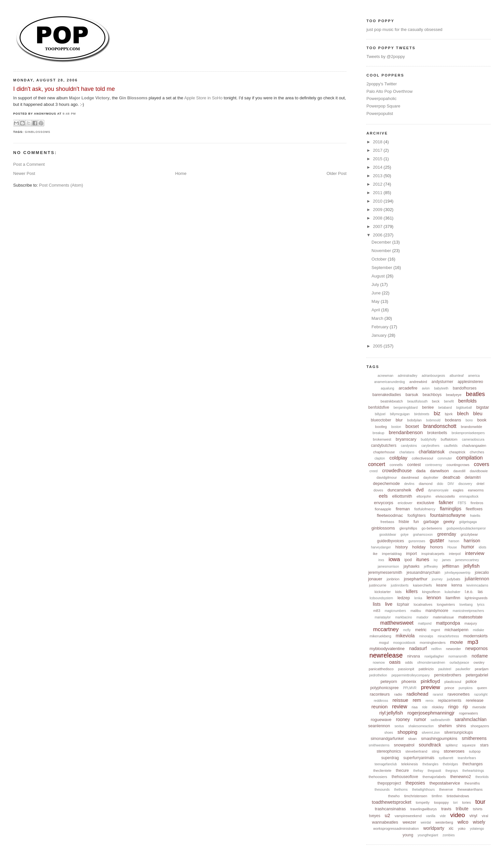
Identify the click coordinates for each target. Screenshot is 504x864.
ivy (436, 560)
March (378, 318)
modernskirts (475, 636)
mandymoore (437, 611)
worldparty (434, 828)
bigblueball (464, 408)
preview (431, 687)
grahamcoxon (423, 535)
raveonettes (459, 694)
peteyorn (389, 681)
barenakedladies (387, 395)
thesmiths (472, 783)
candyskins (409, 446)
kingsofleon (431, 592)
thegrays (452, 771)
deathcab (452, 477)
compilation (470, 458)
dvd (420, 490)
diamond (426, 484)
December (382, 242)
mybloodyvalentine (387, 649)
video (458, 815)
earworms (476, 490)
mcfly (407, 630)
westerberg (444, 822)
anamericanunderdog (390, 382)
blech (463, 413)
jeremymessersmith (385, 573)
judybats (454, 579)
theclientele (382, 771)
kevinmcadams (477, 585)
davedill (459, 471)
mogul (384, 643)
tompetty (423, 802)
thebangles (430, 764)
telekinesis (410, 764)
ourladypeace (459, 663)
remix (429, 701)
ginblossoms (37, 132)
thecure (402, 771)
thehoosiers (378, 777)
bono (469, 420)
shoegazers (480, 726)
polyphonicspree (384, 688)
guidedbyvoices (391, 541)
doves (378, 490)
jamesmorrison (388, 567)
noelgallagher (434, 656)
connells (396, 465)
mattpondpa (448, 623)
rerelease (475, 700)
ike (375, 554)
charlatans (407, 452)
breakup (378, 433)
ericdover (405, 503)
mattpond (425, 623)
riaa (414, 707)
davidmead (410, 477)
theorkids (482, 777)
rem (417, 700)
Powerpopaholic (381, 99)
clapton (380, 458)
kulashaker (453, 592)
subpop (475, 751)
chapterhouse (384, 452)
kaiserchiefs (422, 585)
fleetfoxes (474, 509)
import (411, 554)
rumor (420, 719)
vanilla (431, 816)
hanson (454, 541)
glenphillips (408, 528)
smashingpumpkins (439, 738)
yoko (462, 829)
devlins (409, 484)
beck (436, 401)
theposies (415, 783)
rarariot (438, 694)
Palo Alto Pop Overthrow (389, 91)
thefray (418, 771)
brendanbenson (406, 432)
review (399, 707)
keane (442, 585)
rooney (403, 719)
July (376, 284)
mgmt (436, 630)
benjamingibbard (406, 408)
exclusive (425, 503)
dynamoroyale (438, 490)
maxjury (471, 623)
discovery (465, 484)
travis (446, 809)
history (401, 547)
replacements (450, 701)
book (482, 420)
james (447, 560)
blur (399, 420)
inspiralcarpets (433, 554)
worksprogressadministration (396, 829)
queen (482, 688)
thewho (394, 796)
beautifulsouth (417, 401)
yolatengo (477, 829)
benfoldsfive (379, 407)
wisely (479, 822)
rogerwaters (469, 713)
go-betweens (432, 528)
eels (383, 496)
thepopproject (389, 783)
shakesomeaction (421, 726)
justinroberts (399, 585)
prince (449, 688)
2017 (378, 150)
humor (468, 547)
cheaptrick (457, 452)
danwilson (440, 471)
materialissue (443, 617)
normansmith (458, 656)
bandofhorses (465, 388)
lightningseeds (476, 598)
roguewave (381, 720)
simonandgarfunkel (387, 739)
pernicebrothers (448, 675)
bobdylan (415, 420)
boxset (412, 426)
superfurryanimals (419, 758)
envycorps (384, 503)
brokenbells (437, 433)
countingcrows (458, 465)
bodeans (453, 420)
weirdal (426, 822)
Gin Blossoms (133, 98)
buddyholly (428, 439)
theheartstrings (473, 771)
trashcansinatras (390, 809)
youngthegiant (428, 835)
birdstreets (422, 414)
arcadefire (408, 388)
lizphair (403, 604)
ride (425, 707)
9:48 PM (69, 114)
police (471, 681)
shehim (445, 726)
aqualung (387, 388)
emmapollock (469, 496)
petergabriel (477, 675)
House (452, 547)
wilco (463, 822)
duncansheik (399, 490)
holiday (419, 547)
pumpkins (466, 688)
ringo (453, 707)
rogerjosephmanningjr (431, 713)
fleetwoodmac (390, 515)
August (379, 276)
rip (466, 707)
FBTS (462, 503)
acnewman (385, 376)
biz (437, 413)
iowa (394, 559)
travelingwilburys (423, 809)
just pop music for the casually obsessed (404, 29)
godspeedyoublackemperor (466, 528)
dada (421, 471)
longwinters (446, 604)
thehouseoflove (405, 777)
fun (416, 522)
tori (455, 803)
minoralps (426, 636)
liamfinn (453, 598)
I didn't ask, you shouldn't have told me (64, 89)
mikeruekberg (380, 636)
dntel (481, 484)
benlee (428, 407)
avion (426, 388)
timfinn (437, 796)
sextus (399, 726)
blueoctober (381, 420)
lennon (434, 597)
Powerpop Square (383, 106)
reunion (380, 707)
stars (484, 745)
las (480, 592)
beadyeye (454, 395)
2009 (378, 210)
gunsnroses (417, 541)
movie (456, 642)
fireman (403, 509)
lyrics (481, 605)
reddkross (381, 701)
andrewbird (418, 382)
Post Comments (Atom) (61, 185)
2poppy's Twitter (381, 84)
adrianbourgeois (433, 376)
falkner (446, 502)
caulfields (451, 446)
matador (422, 617)
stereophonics (389, 751)
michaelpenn (456, 630)
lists (377, 604)
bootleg (381, 427)
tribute (462, 809)
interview (475, 553)
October (380, 259)
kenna (457, 585)
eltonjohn (424, 496)
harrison (472, 541)
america (474, 376)
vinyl (473, 816)
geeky (449, 522)
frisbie (404, 522)
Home (181, 173)
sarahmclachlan (470, 719)
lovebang (466, 605)
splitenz (451, 745)
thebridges (450, 764)
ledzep (404, 598)
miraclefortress (448, 636)
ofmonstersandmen (431, 663)
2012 (378, 184)
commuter (445, 458)
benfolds (467, 401)
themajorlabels (434, 777)
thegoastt (434, 771)
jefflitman (451, 566)
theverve (446, 789)
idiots (482, 547)
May (376, 301)
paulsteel (445, 669)
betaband (445, 408)
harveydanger (381, 547)
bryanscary (406, 439)
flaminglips (451, 509)
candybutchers (384, 446)
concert (376, 464)
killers (412, 591)
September (382, 268)
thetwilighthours (423, 790)
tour (480, 802)
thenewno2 (461, 777)
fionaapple (383, 509)
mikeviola (405, 636)
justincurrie (378, 585)
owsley (479, 662)
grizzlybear (469, 534)
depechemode (386, 483)
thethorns (401, 790)
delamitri (473, 477)
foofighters (416, 516)
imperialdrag (392, 554)
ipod (408, 560)
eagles (458, 490)
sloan (412, 739)
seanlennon (379, 726)
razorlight (481, 694)
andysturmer (442, 382)
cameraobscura (473, 439)
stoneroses (454, 751)
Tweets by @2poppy (385, 57)
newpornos (476, 648)
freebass (387, 522)
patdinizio (426, 669)
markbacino (404, 617)
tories (466, 802)
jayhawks (411, 566)
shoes (389, 733)
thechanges (472, 764)
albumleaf (457, 376)
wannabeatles (385, 822)
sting (435, 751)
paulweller (463, 669)
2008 (378, 218)
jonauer (375, 579)
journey (437, 579)
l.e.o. (469, 592)
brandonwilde (471, 427)
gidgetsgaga (468, 522)
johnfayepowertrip (458, 573)
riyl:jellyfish (391, 713)
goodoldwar (388, 535)
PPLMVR (410, 688)
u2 (388, 815)
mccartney (386, 629)
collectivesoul (422, 458)
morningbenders (433, 643)
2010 (378, 201)
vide (443, 816)
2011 (378, 193)
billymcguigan (400, 414)
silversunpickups (458, 732)
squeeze (469, 745)
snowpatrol (404, 745)
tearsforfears (467, 758)
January (380, 335)
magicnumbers (395, 611)
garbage (431, 522)
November (382, 251)
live (389, 604)
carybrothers (430, 446)
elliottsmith (402, 496)
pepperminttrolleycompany (411, 675)
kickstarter (383, 592)
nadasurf (418, 648)
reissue (400, 700)
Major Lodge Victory (89, 98)
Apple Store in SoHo (203, 98)
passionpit (406, 669)
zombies (448, 835)
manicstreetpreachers (468, 611)
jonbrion (393, 579)
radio (398, 694)
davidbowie (479, 471)
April (376, 310)
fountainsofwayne (448, 515)
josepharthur (415, 579)
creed (374, 471)
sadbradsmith (441, 720)
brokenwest (382, 439)
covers (481, 464)
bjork (449, 414)
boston (396, 427)
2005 (378, 346)
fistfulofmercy (425, 509)
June (377, 293)
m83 (377, 611)
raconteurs (380, 694)
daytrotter (431, 477)
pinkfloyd (430, 681)
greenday (447, 534)
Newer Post (24, 173)
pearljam (482, 669)
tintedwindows (458, 796)
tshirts (477, 809)
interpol (455, 554)
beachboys (432, 395)
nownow (379, 663)
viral (485, 816)
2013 (378, 176)
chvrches (477, 452)
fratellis (475, 516)
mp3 (473, 642)
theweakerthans (470, 789)
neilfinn (437, 649)
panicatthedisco (381, 669)
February (381, 327)
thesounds (382, 790)
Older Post (336, 173)
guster (437, 540)
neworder (454, 649)
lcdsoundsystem (381, 598)
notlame (480, 656)
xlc (451, 829)
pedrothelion (378, 675)
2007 (378, 227)
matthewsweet (397, 623)
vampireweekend (408, 816)
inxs (381, 560)
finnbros (477, 503)
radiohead (418, 694)
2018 (378, 142)
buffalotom (449, 439)
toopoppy (441, 802)
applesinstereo (470, 382)
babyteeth (441, 388)
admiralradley (408, 376)
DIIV (451, 484)
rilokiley (438, 707)
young (408, 835)
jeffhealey (431, 567)
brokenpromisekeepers (468, 433)
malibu (416, 611)
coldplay (398, 458)
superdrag (390, 758)
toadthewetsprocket (392, 802)
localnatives (423, 604)
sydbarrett (446, 758)
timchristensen (416, 796)
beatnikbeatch (392, 401)
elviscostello (445, 496)
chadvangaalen (474, 446)
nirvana (413, 656)
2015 (378, 159)
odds (409, 662)
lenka (418, 598)
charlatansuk (432, 452)
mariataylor (383, 617)
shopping (407, 732)
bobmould (433, 420)
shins (461, 726)
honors (437, 547)
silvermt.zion (431, 733)
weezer (409, 822)
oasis (395, 662)
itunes (423, 559)
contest (414, 465)
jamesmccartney (467, 560)
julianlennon (477, 579)
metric (421, 630)
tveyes (375, 816)
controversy (434, 465)
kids (399, 592)
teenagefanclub (385, 764)
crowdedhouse (397, 471)
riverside (479, 707)
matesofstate (470, 617)
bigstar (483, 407)
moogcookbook (404, 643)
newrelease (386, 655)
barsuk (412, 395)
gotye (404, 535)
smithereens (474, 738)
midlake (478, 630)
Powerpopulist (380, 113)
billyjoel (380, 414)
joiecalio (482, 573)
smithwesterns (379, 745)
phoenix (409, 681)
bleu (478, 413)
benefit (449, 401)
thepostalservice (445, 783)
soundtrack (430, 745)
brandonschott (440, 426)
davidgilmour (387, 477)
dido (440, 484)
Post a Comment (29, 164)
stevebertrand (416, 751)
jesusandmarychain (423, 573)
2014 (378, 167)
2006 (378, 235)
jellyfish (472, 566)
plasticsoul (453, 682)
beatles (475, 394)
